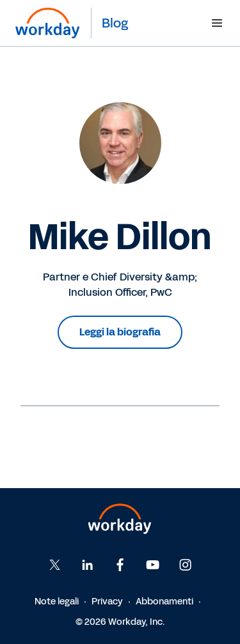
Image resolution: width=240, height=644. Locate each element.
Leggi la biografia (120, 332)
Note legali (57, 602)
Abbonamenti (164, 602)
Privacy (107, 602)
